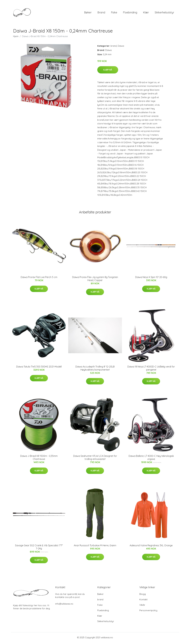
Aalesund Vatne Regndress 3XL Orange (151, 547)
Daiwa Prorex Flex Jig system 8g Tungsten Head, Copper (95, 280)
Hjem (16, 38)
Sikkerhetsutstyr (164, 13)
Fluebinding (130, 13)
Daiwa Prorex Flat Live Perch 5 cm (39, 279)
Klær (146, 13)
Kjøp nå (108, 71)
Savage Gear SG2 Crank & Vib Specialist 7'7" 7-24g (39, 548)
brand (101, 13)
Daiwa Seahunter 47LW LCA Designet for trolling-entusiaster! (95, 459)
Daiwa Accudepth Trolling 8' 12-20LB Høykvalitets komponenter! (95, 370)
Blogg (143, 596)
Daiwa (121, 47)
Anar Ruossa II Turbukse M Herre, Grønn (95, 547)
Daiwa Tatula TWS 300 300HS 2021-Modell (39, 368)
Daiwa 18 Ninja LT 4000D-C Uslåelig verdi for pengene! (151, 370)
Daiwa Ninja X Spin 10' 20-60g (151, 279)
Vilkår (142, 606)
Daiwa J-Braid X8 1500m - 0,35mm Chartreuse (39, 459)
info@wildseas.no (64, 605)
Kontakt (143, 601)
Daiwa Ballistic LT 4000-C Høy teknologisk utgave (151, 459)
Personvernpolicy (148, 612)
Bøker (88, 13)
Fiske (114, 13)
